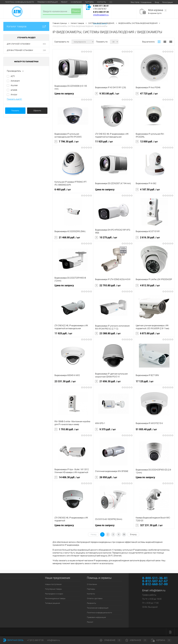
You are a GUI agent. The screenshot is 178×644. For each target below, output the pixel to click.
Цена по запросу (64, 94)
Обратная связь (13, 640)
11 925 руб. (104, 142)
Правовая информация (96, 617)
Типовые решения (52, 603)
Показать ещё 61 (14, 99)
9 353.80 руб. (107, 94)
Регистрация (168, 2)
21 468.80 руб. (67, 237)
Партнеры (24, 2)
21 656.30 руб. (108, 381)
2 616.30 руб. (148, 237)
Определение (146, 2)
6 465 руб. (63, 190)
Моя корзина (157, 10)
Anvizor (14, 95)
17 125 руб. (145, 381)
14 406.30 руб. (67, 477)
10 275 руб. (106, 237)
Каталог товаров (26, 26)
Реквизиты (69, 2)
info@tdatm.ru (157, 590)
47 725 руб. (147, 94)
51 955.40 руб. (146, 429)
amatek (14, 90)
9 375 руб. (105, 429)
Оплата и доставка (52, 2)
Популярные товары (53, 589)
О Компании (11, 2)
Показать (15, 111)
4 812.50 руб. (148, 285)
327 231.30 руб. (149, 525)
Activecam (15, 81)
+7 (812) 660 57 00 (35, 640)
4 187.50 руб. (148, 190)
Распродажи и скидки (54, 594)
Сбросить (37, 111)
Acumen (14, 85)
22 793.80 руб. (108, 285)
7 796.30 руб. (67, 142)
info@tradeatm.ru (101, 15)
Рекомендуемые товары (55, 598)
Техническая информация (89, 2)
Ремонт (90, 622)
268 (44, 50)
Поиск (76, 11)
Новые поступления (53, 584)
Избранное (136, 640)
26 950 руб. (106, 477)
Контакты (36, 2)
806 (44, 44)
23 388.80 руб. (108, 333)
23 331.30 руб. (65, 381)
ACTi (13, 76)
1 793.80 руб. (67, 429)
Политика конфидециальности (99, 613)
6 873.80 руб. (148, 333)
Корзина (161, 640)
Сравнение (111, 640)
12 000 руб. (147, 142)
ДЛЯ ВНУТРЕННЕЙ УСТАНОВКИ (20, 50)
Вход (157, 2)
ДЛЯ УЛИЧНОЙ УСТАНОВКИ (18, 44)
